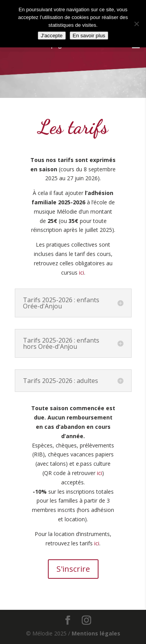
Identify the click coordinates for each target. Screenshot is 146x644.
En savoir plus (89, 36)
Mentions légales (96, 633)
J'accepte (52, 36)
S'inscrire (73, 569)
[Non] (136, 24)
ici (82, 272)
